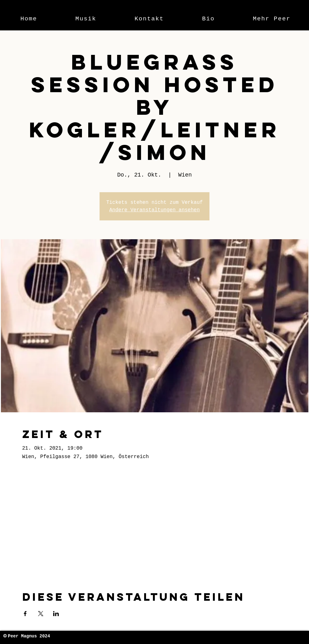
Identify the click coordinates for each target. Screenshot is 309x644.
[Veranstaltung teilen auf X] (41, 614)
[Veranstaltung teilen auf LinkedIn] (56, 614)
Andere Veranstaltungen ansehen (154, 210)
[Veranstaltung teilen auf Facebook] (25, 614)
